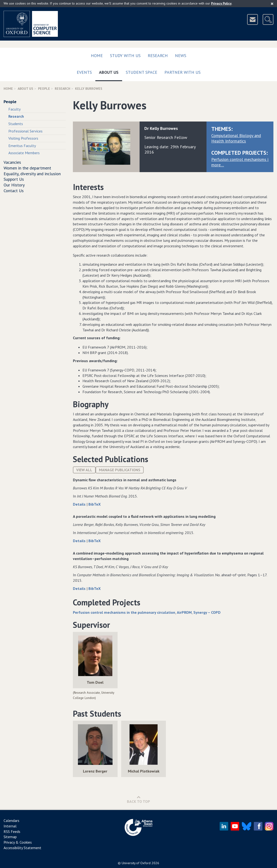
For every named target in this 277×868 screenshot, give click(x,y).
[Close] (272, 4)
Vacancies (12, 162)
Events (84, 72)
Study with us (125, 56)
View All (84, 470)
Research (158, 56)
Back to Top (138, 799)
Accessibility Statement (22, 848)
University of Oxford (136, 863)
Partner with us (182, 72)
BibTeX (95, 504)
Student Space (141, 72)
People (44, 89)
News (181, 56)
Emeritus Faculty (22, 146)
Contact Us (14, 191)
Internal (10, 826)
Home (97, 56)
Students (16, 124)
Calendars (11, 820)
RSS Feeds (12, 831)
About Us (111, 71)
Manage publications (120, 470)
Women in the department (27, 168)
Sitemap (10, 837)
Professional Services (25, 131)
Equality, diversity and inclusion (32, 174)
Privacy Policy (221, 3)
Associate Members (24, 153)
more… (218, 165)
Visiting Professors (23, 138)
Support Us (14, 179)
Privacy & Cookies (18, 842)
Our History (14, 185)
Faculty (14, 109)
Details (80, 504)
